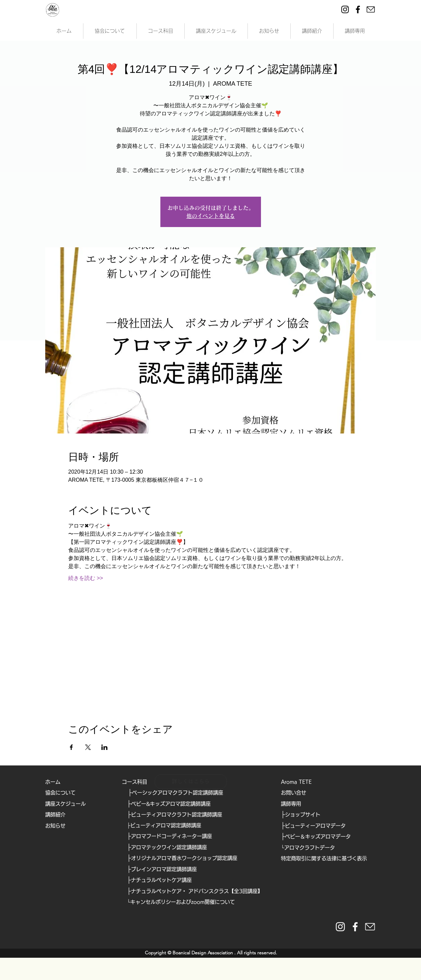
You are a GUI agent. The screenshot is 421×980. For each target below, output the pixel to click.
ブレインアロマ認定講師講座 (164, 869)
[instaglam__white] (340, 927)
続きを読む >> (86, 578)
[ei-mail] (371, 9)
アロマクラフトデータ (310, 848)
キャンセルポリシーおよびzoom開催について (183, 902)
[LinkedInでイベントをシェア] (104, 747)
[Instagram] (345, 9)
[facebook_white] (355, 927)
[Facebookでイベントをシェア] (71, 747)
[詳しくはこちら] (191, 782)
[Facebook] (358, 9)
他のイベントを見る (211, 216)
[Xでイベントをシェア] (88, 747)
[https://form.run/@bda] (370, 927)
